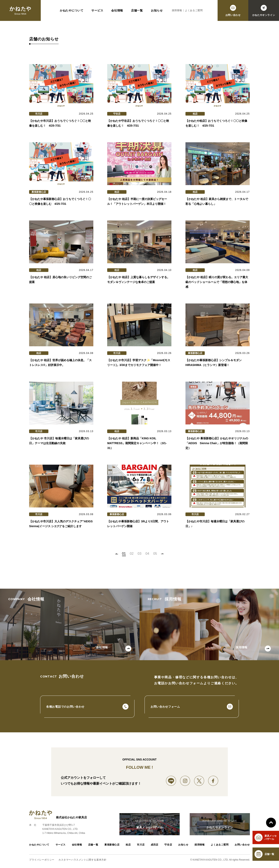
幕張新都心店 (112, 845)
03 (140, 554)
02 (132, 554)
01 (124, 554)
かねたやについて (72, 10)
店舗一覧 (137, 10)
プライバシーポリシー (42, 860)
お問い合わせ (242, 845)
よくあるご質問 (194, 10)
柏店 (128, 845)
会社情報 (117, 10)
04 (147, 554)
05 (155, 554)
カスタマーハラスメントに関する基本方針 (82, 860)
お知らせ (157, 10)
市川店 (141, 845)
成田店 (155, 845)
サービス (97, 10)
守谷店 (168, 845)
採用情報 (177, 10)
